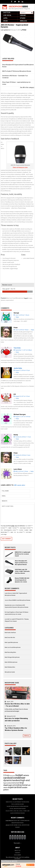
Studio (23, 18)
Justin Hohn (18, 368)
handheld (16, 780)
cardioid (8, 778)
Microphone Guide (10, 672)
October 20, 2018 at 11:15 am (22, 437)
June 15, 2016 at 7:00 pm (21, 330)
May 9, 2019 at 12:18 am (21, 471)
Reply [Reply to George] (17, 317)
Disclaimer (17, 855)
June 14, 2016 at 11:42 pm (21, 315)
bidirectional (12, 776)
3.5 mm (6, 775)
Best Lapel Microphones (11, 642)
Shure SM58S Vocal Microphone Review (20, 600)
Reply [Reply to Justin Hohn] (17, 372)
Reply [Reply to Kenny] (17, 439)
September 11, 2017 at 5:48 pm (23, 350)
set (29, 785)
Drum (5, 21)
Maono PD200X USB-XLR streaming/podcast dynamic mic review (22, 580)
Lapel (5, 18)
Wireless (23, 21)
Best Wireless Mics (10, 667)
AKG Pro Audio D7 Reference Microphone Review (17, 71)
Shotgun (7, 13)
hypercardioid (7, 783)
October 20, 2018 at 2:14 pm (22, 455)
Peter (24, 30)
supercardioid (10, 300)
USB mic (23, 15)
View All (27, 736)
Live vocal (7, 15)
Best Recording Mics (10, 652)
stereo (6, 788)
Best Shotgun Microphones (12, 657)
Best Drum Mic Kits (10, 637)
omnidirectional (20, 785)
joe (15, 485)
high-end (25, 780)
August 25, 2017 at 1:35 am (22, 396)
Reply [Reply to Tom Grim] (17, 352)
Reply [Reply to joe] (17, 398)
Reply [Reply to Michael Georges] (17, 419)
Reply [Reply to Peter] (32, 330)
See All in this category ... (27, 87)
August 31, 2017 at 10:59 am (22, 417)
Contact (18, 853)
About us (18, 850)
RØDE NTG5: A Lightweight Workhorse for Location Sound (23, 554)
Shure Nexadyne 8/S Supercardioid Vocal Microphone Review (21, 563)
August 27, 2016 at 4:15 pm (22, 370)
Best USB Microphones (11, 662)
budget (30, 298)
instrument (16, 783)
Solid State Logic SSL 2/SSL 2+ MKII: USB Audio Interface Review (22, 571)
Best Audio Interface (10, 633)
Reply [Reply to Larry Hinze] (32, 471)
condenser (19, 778)
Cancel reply (21, 485)
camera (26, 775)
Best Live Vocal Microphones (15, 298)
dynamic (3, 300)
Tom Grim (17, 348)
